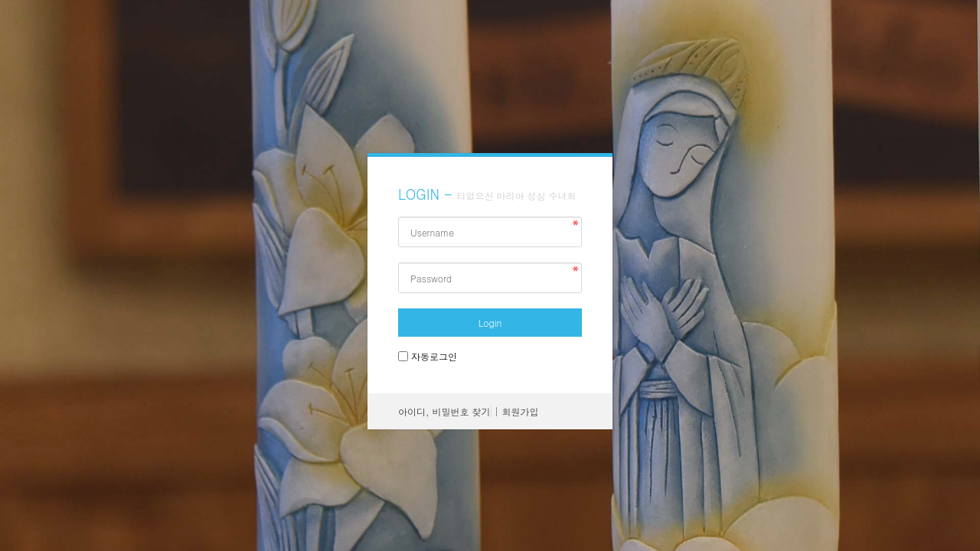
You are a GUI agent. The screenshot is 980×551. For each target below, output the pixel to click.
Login (490, 323)
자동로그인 (434, 356)
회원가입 (521, 411)
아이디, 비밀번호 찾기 (444, 411)
